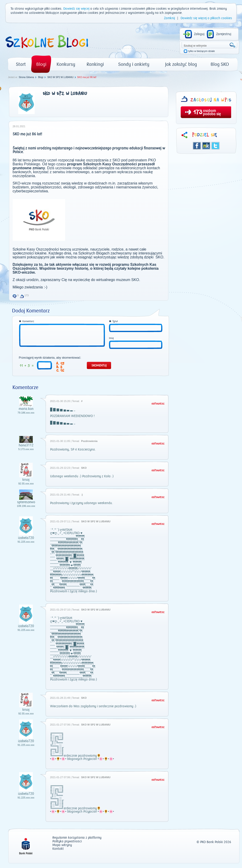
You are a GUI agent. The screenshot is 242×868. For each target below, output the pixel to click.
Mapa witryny (62, 845)
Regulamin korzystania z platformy (77, 838)
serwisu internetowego (71, 172)
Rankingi (95, 64)
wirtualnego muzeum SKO (118, 280)
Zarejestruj (224, 34)
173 (198, 113)
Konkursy (66, 64)
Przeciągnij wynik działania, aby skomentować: (50, 358)
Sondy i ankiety (134, 64)
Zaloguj (199, 34)
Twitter (215, 146)
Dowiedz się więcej (76, 9)
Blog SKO (220, 64)
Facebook (197, 146)
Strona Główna (26, 77)
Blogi (41, 64)
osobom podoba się (212, 112)
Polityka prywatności (67, 842)
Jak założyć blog (181, 64)
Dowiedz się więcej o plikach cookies (206, 18)
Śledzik (206, 146)
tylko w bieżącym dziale (202, 51)
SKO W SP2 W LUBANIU (60, 77)
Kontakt (58, 849)
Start (21, 64)
